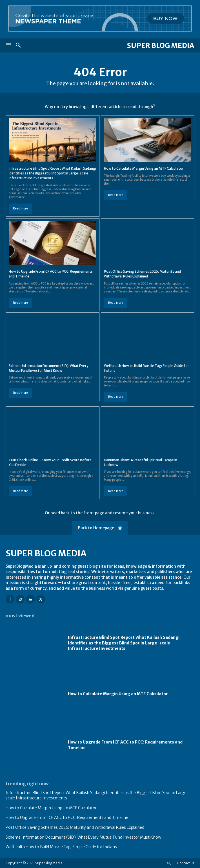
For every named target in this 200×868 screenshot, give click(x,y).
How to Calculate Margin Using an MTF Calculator (144, 168)
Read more (20, 208)
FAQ (168, 863)
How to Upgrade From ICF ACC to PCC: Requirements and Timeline (67, 817)
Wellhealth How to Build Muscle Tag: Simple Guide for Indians (61, 847)
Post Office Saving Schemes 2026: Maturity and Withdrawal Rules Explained (75, 827)
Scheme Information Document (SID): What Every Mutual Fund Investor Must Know (83, 837)
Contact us (186, 863)
